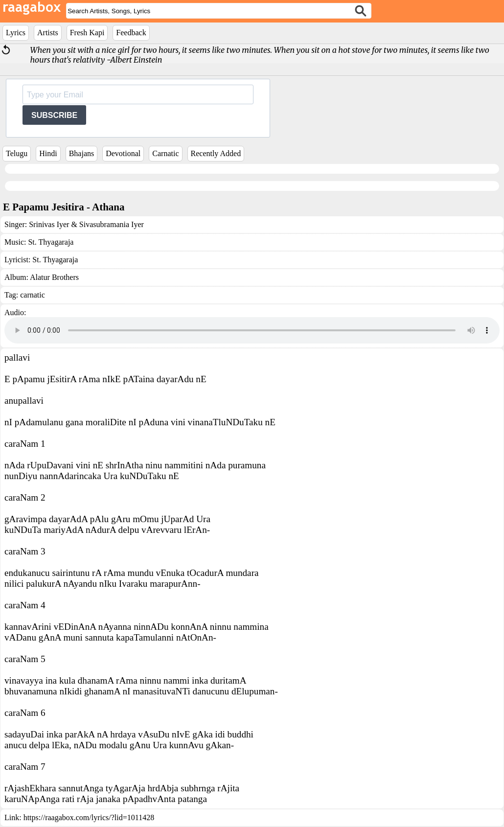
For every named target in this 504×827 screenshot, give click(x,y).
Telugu (17, 153)
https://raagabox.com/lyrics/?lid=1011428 (89, 817)
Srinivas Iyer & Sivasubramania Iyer (86, 224)
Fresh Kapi (87, 33)
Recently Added (216, 153)
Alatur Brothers (54, 277)
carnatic (33, 295)
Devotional (123, 153)
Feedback (131, 33)
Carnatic (165, 153)
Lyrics (16, 33)
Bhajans (82, 153)
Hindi (48, 153)
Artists (48, 33)
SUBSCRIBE (54, 115)
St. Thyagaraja (51, 242)
